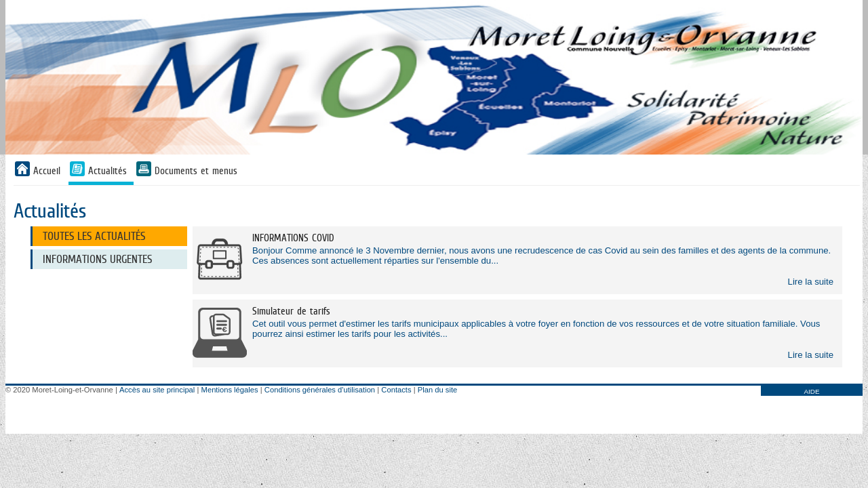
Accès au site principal (157, 390)
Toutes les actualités (94, 236)
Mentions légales (230, 390)
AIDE (811, 391)
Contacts (396, 390)
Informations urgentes (97, 259)
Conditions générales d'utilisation (320, 390)
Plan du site (437, 390)
